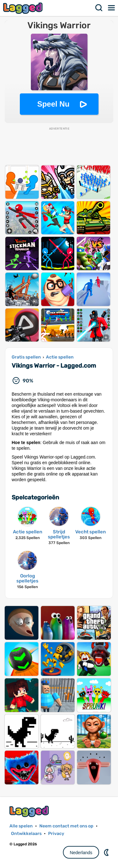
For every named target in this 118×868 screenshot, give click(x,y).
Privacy (56, 834)
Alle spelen (21, 826)
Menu (112, 8)
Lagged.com (30, 811)
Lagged (24, 8)
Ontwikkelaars (26, 834)
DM (107, 852)
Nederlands (81, 853)
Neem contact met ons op (66, 826)
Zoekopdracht (99, 8)
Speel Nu (53, 104)
